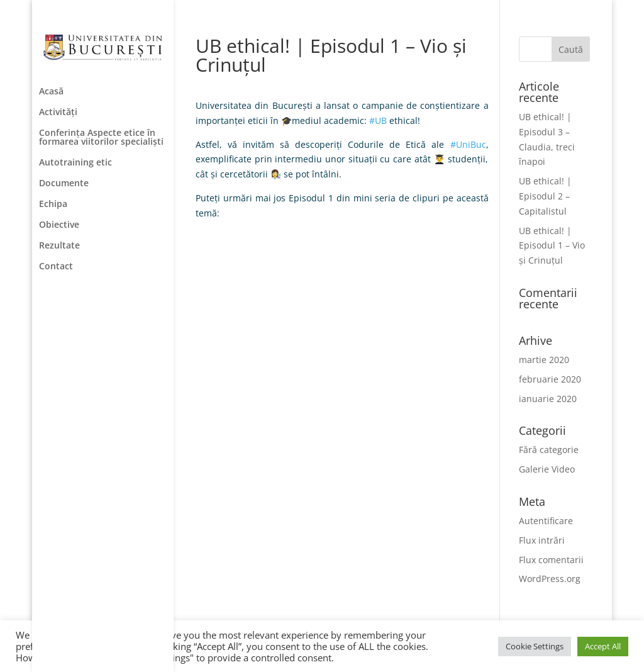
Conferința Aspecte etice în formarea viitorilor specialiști (101, 138)
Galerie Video (547, 469)
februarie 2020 (550, 379)
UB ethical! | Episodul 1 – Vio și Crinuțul (552, 246)
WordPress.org (550, 579)
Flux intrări (542, 540)
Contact (56, 267)
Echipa (53, 204)
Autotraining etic (75, 163)
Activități (58, 113)
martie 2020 (544, 360)
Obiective (59, 225)
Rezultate (59, 246)
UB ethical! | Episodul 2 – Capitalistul (545, 196)
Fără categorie (549, 450)
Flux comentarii (551, 560)
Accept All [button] (603, 646)
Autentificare (546, 521)
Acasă (51, 92)
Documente (64, 184)
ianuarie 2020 (548, 399)
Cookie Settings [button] (535, 646)
